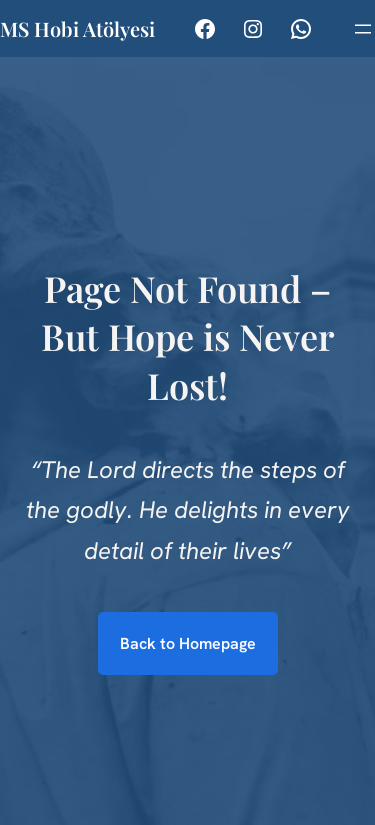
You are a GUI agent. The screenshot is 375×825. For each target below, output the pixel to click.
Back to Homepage (188, 643)
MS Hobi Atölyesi (77, 28)
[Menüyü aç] (363, 29)
